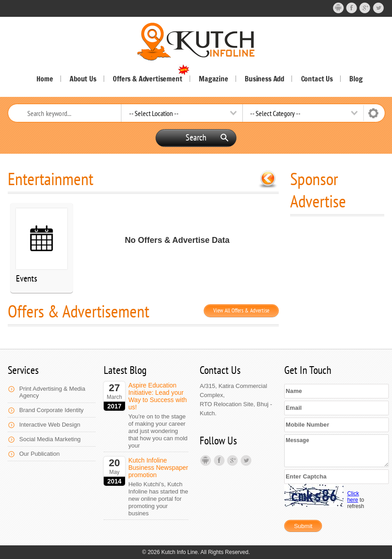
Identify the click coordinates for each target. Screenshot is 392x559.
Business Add (264, 79)
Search (207, 137)
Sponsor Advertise (318, 190)
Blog (356, 79)
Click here (353, 497)
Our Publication (39, 454)
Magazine (214, 79)
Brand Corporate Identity (51, 410)
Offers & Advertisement (151, 79)
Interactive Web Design (50, 425)
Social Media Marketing (50, 439)
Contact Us (317, 79)
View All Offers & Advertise (241, 310)
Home (45, 79)
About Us (83, 79)
